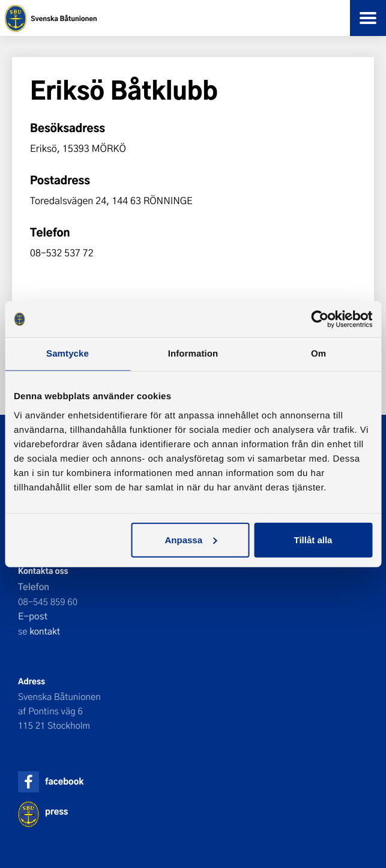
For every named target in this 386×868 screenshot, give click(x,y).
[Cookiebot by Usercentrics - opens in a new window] (320, 319)
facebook (64, 781)
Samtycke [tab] (68, 354)
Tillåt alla (313, 539)
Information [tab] (193, 354)
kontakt (45, 631)
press (56, 811)
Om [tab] (318, 354)
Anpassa (191, 539)
